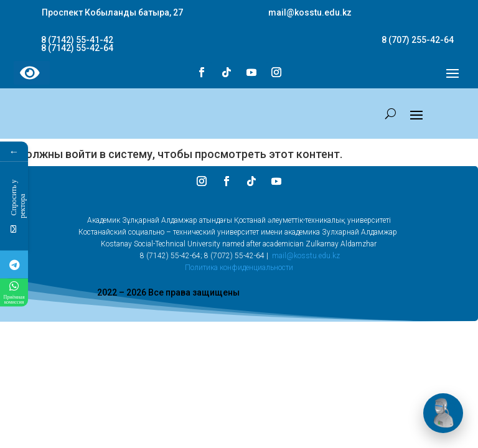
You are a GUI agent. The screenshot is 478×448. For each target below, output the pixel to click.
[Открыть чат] (443, 413)
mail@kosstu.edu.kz (306, 256)
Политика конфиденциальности (239, 268)
